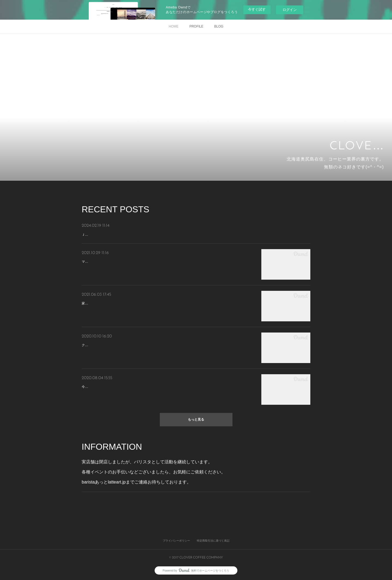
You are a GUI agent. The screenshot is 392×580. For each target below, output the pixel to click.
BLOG (219, 26)
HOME (174, 26)
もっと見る (196, 420)
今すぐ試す (257, 9)
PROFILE (196, 26)
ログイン (290, 10)
